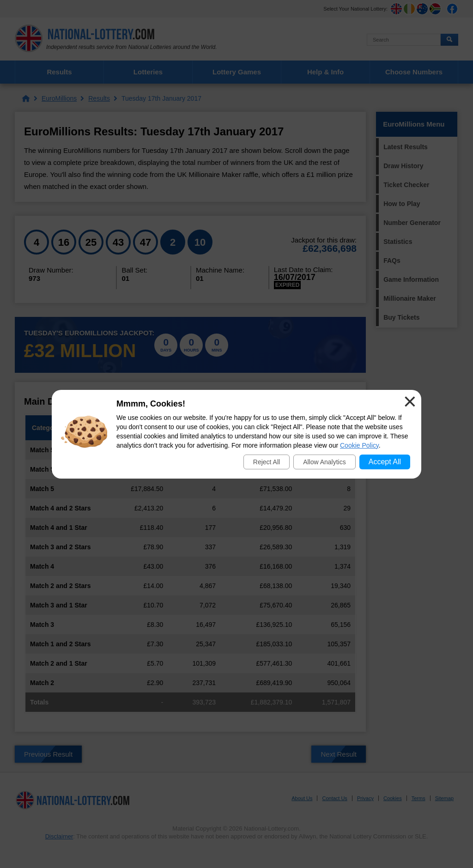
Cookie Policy (359, 445)
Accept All (385, 462)
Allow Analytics (324, 462)
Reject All (267, 462)
